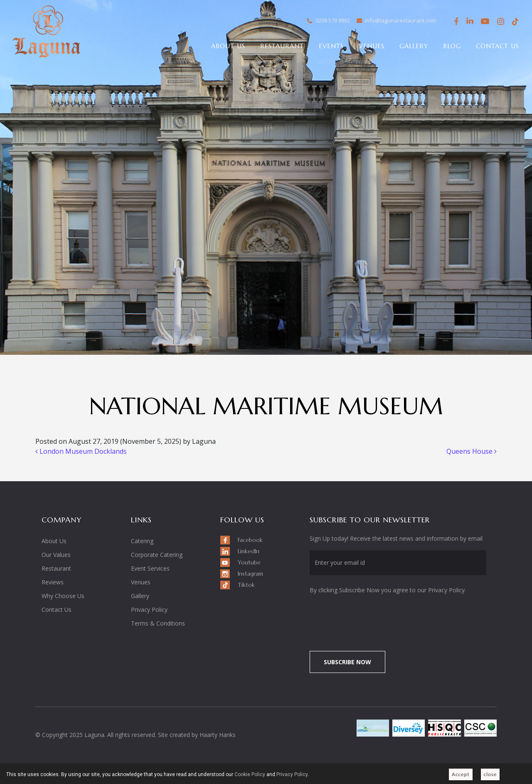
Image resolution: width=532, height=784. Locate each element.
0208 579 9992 (333, 20)
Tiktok (515, 21)
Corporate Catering (157, 555)
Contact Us (498, 46)
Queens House (472, 451)
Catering (142, 541)
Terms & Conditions (158, 623)
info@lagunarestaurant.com (400, 20)
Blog (452, 46)
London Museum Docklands (81, 451)
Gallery (414, 46)
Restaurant (282, 46)
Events (331, 46)
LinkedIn (470, 21)
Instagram (500, 23)
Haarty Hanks (218, 735)
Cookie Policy (250, 774)
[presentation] (379, 618)
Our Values (56, 555)
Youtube (485, 21)
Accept (461, 774)
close (490, 774)
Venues (372, 46)
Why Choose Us (63, 596)
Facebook (455, 21)
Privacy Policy (149, 610)
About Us (228, 46)
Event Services (150, 568)
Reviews (53, 582)
